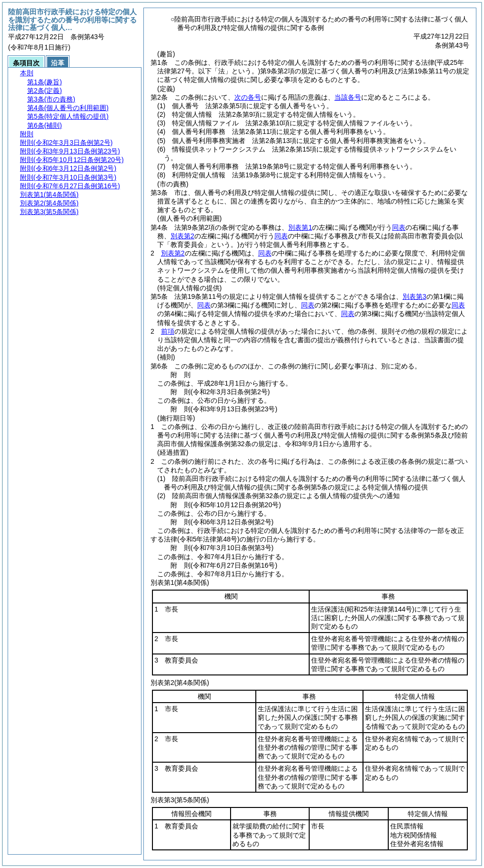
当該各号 (348, 97)
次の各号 (248, 97)
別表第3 (414, 296)
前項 (168, 331)
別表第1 (300, 227)
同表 (399, 227)
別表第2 (182, 236)
